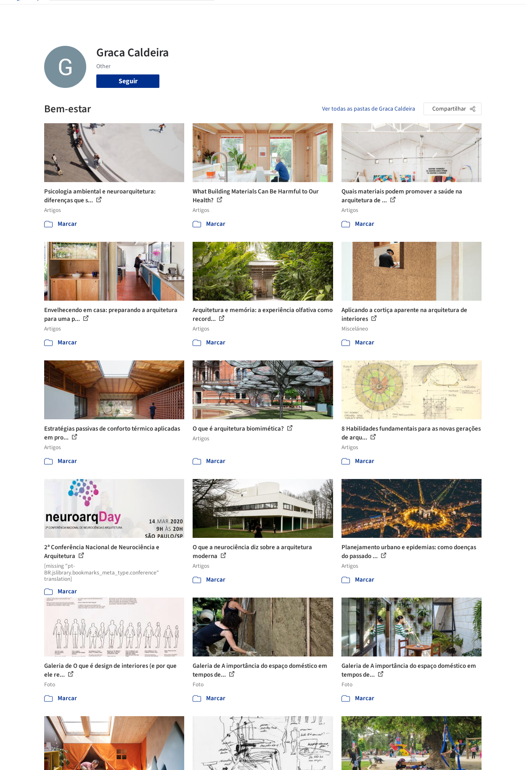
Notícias (349, 12)
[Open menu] (506, 12)
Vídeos (377, 12)
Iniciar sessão (423, 12)
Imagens (267, 12)
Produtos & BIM (308, 12)
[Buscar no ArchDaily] (139, 12)
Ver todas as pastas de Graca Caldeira (369, 109)
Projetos (236, 12)
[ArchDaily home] (27, 12)
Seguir (128, 81)
